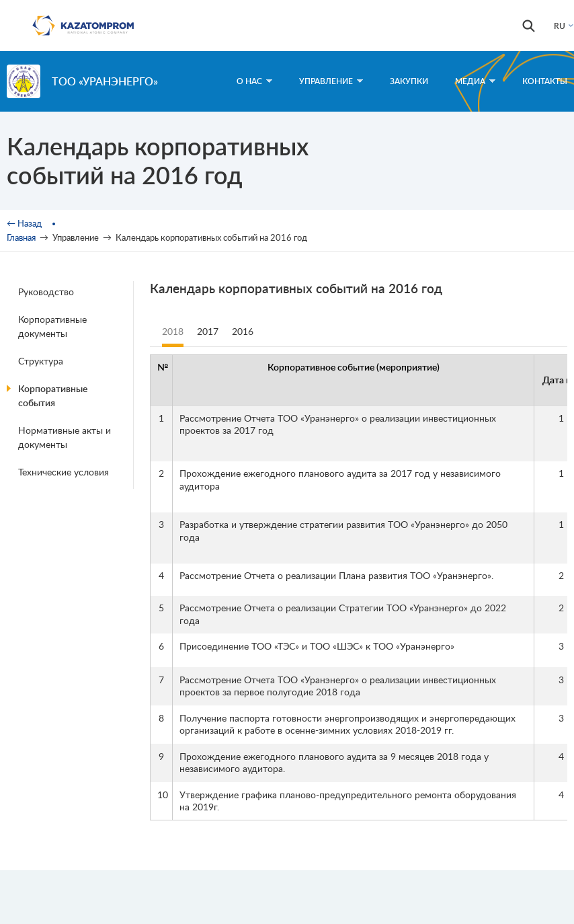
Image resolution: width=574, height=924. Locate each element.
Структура (41, 361)
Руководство (46, 292)
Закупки (409, 81)
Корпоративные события (53, 395)
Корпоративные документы (52, 326)
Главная (21, 237)
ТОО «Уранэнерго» (105, 81)
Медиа (475, 81)
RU (560, 26)
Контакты (545, 81)
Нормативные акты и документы (65, 437)
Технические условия (64, 472)
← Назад (24, 223)
